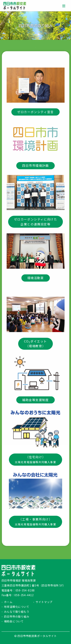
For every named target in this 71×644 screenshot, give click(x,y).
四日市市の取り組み (17, 616)
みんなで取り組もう (17, 612)
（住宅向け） (35, 459)
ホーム (8, 602)
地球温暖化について (17, 607)
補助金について (14, 621)
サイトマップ (44, 602)
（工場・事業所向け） (35, 522)
